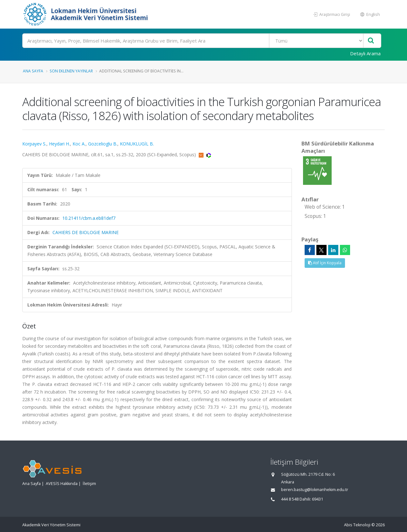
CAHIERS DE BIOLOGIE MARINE (86, 232)
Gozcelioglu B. (103, 144)
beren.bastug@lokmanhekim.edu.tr (315, 490)
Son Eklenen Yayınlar (71, 71)
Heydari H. (59, 144)
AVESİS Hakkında (62, 484)
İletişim (89, 484)
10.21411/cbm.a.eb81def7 (89, 218)
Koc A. (79, 144)
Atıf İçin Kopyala (325, 263)
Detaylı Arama (365, 53)
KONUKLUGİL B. (137, 144)
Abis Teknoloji (357, 525)
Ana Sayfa (33, 71)
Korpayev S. (34, 144)
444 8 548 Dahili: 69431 (302, 499)
